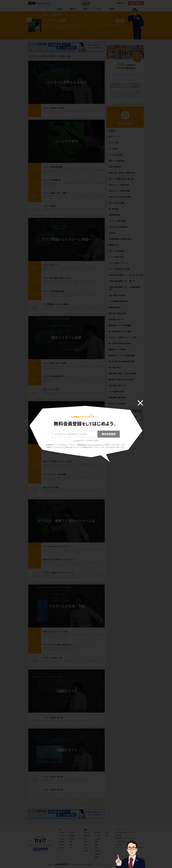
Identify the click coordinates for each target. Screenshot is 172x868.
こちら (111, 447)
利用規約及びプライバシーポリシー (90, 445)
